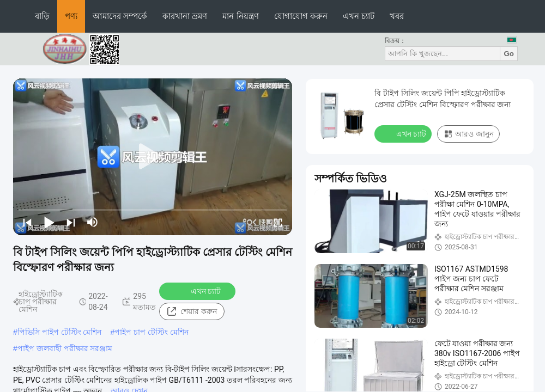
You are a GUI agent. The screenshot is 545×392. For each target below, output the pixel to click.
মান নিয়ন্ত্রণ (240, 16)
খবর (397, 16)
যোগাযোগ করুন (301, 16)
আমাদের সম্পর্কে (120, 16)
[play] (153, 157)
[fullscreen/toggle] (278, 222)
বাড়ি (42, 16)
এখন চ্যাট (359, 16)
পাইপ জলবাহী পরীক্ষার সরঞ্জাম (65, 348)
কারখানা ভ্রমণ (185, 16)
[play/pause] (49, 222)
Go (509, 54)
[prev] (27, 222)
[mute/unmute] (93, 222)
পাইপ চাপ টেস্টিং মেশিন (152, 332)
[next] (71, 222)
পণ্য (71, 16)
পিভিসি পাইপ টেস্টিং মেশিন (60, 332)
